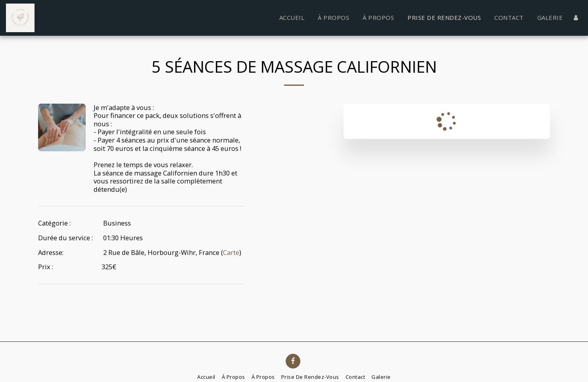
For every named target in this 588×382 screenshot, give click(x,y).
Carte (231, 252)
